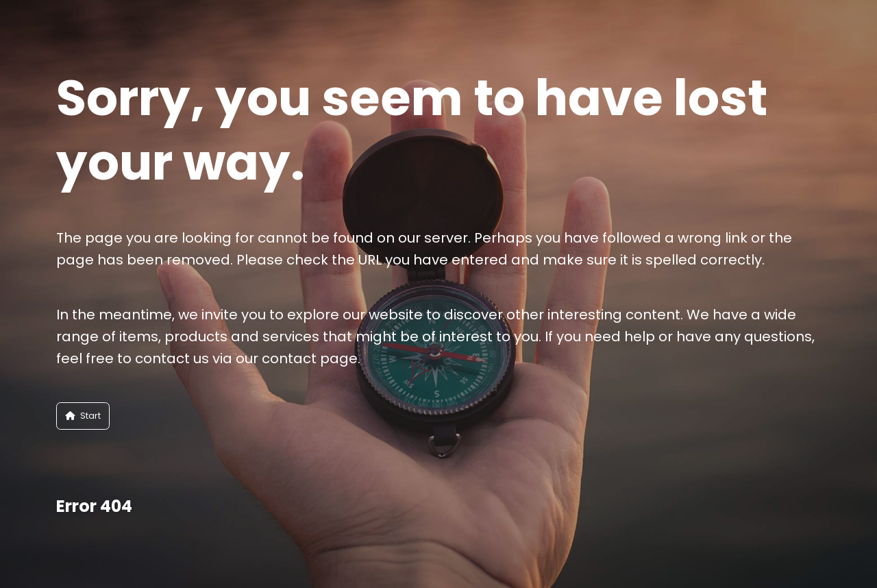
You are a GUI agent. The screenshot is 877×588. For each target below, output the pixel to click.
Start (83, 416)
